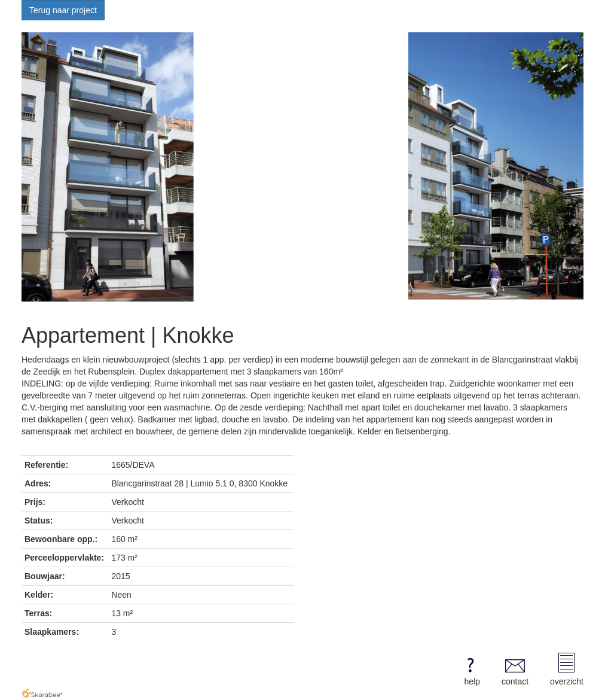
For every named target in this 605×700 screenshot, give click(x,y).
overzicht (567, 669)
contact (515, 669)
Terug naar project (63, 10)
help (470, 669)
